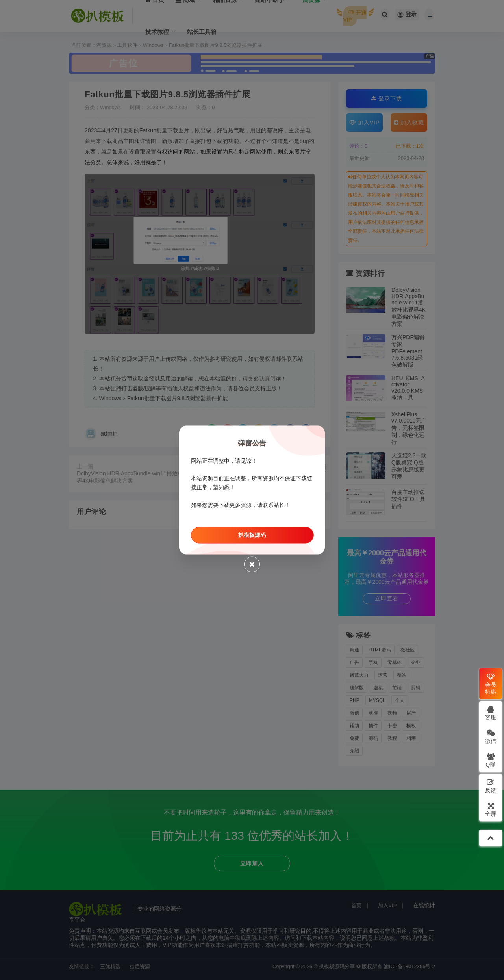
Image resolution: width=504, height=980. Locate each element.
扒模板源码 (252, 535)
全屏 (491, 809)
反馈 (491, 786)
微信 (491, 736)
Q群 (491, 760)
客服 (491, 713)
